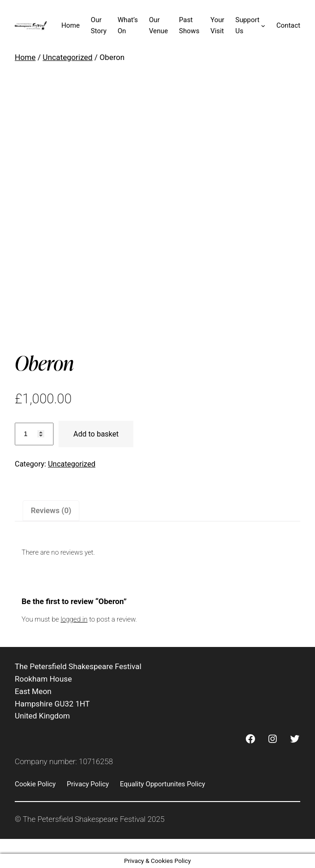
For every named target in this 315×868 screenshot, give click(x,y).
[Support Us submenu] (263, 26)
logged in (74, 619)
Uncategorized (68, 57)
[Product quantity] (34, 434)
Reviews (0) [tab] (51, 510)
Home (25, 57)
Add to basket (96, 434)
